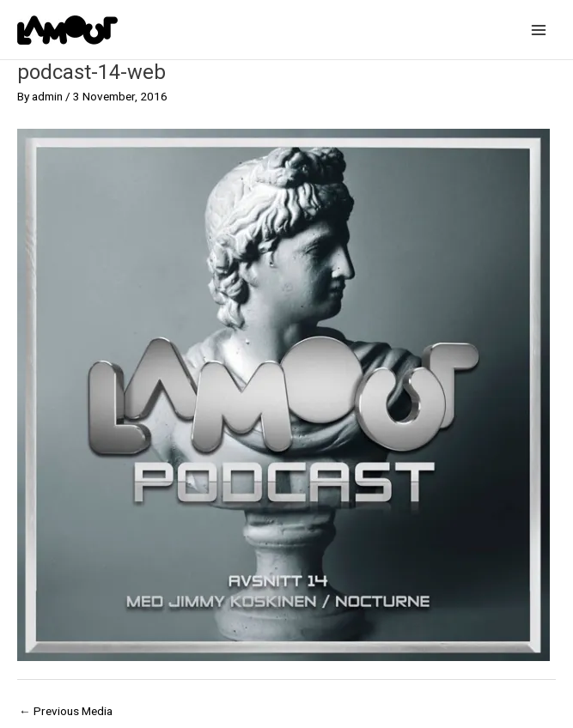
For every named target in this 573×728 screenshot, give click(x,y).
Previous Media (66, 711)
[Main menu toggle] (539, 30)
